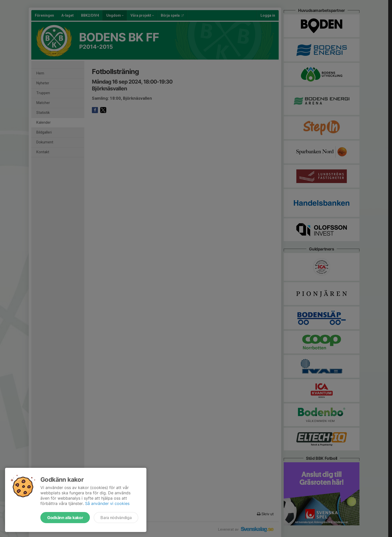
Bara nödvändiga (116, 518)
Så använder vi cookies (107, 503)
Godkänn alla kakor (65, 518)
